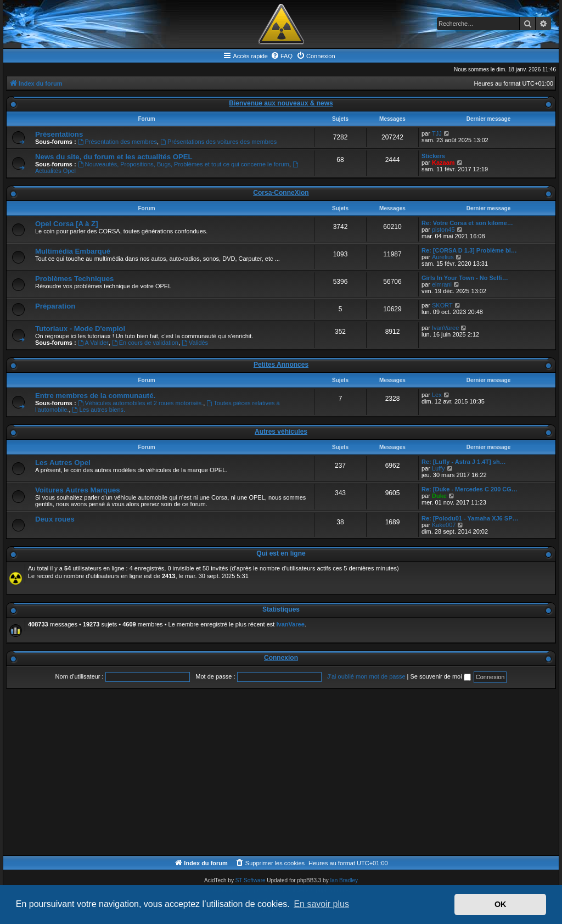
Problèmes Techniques (74, 279)
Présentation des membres (117, 142)
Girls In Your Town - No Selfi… (465, 278)
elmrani (442, 284)
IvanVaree (445, 328)
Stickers (433, 156)
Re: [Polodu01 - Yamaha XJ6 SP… (470, 518)
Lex (437, 395)
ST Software (251, 880)
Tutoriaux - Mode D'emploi (80, 329)
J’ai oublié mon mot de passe (366, 676)
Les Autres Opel (63, 463)
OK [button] (501, 904)
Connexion (281, 658)
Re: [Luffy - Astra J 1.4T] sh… (464, 462)
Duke (439, 496)
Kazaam (443, 163)
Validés (195, 343)
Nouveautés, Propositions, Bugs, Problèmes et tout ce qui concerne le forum (184, 164)
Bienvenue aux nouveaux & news (281, 103)
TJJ (437, 133)
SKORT (442, 305)
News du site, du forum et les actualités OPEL (114, 157)
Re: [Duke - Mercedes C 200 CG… (470, 489)
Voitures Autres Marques (78, 490)
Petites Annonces (281, 365)
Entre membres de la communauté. (95, 396)
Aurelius (443, 257)
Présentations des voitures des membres (218, 142)
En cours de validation (145, 343)
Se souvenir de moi (441, 676)
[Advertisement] (281, 773)
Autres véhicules (281, 432)
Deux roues (55, 519)
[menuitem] (282, 56)
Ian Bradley (344, 880)
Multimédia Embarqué (73, 251)
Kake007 (444, 525)
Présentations (59, 134)
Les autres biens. (99, 410)
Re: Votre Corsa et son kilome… (467, 223)
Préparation (55, 306)
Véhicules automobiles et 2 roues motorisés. (141, 403)
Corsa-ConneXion (281, 193)
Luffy (439, 468)
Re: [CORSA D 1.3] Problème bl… (469, 250)
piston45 (443, 229)
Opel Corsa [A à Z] (67, 224)
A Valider (93, 343)
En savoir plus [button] (321, 904)
